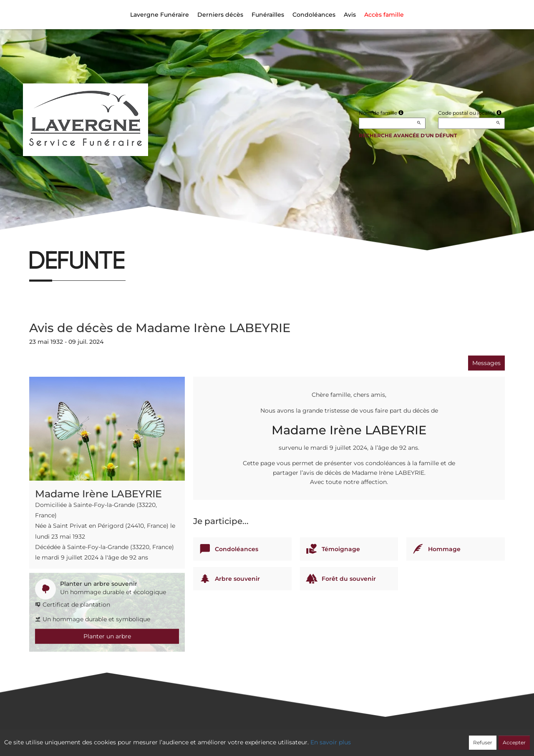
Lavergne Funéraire (160, 15)
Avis (350, 15)
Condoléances (314, 15)
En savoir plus (331, 742)
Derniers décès (220, 15)
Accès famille (384, 15)
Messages (486, 363)
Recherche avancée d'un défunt (408, 135)
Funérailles (268, 15)
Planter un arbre (107, 636)
